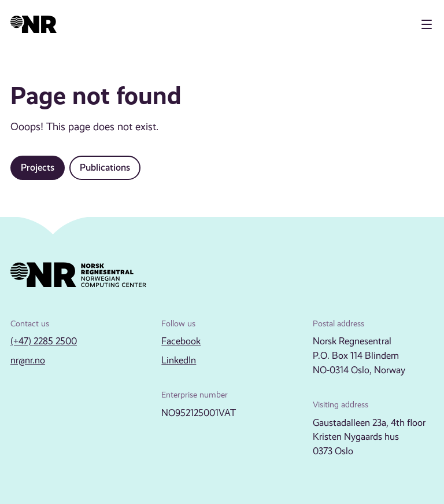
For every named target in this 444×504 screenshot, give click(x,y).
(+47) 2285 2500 (44, 341)
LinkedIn (179, 360)
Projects (38, 168)
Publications (105, 168)
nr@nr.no (28, 360)
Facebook (181, 341)
